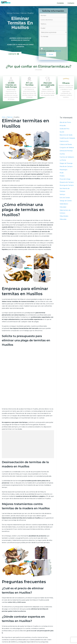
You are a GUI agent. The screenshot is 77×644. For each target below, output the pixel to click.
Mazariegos (64, 176)
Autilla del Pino (65, 129)
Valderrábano (64, 210)
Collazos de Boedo (66, 148)
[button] (14, 55)
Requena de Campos (67, 189)
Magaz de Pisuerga (66, 170)
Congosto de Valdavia (67, 151)
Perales (62, 182)
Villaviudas (63, 226)
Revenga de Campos (67, 192)
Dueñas (62, 157)
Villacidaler (63, 213)
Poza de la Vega (65, 185)
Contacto (71, 3)
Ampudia (63, 126)
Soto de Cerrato (65, 204)
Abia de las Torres (66, 123)
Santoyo (63, 201)
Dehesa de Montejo (67, 154)
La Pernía (63, 167)
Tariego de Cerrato (66, 207)
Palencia (24, 13)
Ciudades (60, 3)
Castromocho (65, 145)
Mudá (62, 179)
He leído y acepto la (53, 53)
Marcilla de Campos (67, 173)
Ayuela (62, 133)
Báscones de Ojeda (67, 136)
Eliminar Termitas (13, 13)
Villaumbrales (64, 222)
